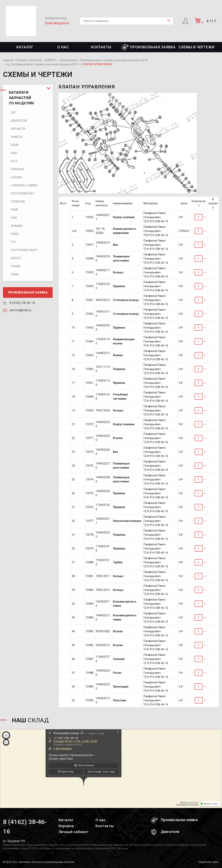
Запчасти (18, 129)
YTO (14, 242)
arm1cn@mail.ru (17, 310)
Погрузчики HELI (22, 193)
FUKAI (14, 210)
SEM (14, 153)
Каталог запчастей (29, 60)
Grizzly (16, 258)
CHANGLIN (17, 169)
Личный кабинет (74, 832)
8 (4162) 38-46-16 (19, 303)
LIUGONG (16, 177)
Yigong (16, 266)
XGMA (15, 274)
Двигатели (19, 121)
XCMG (15, 145)
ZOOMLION (18, 202)
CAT (14, 113)
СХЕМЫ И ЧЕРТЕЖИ (197, 47)
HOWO (15, 234)
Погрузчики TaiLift (24, 250)
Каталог (25, 47)
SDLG (14, 161)
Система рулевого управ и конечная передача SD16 (114, 60)
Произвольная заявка (149, 47)
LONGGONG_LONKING (24, 185)
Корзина (66, 826)
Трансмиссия (68, 60)
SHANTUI (50, 60)
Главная (8, 60)
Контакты (101, 47)
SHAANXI (17, 226)
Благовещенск (57, 23)
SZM (14, 218)
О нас (63, 47)
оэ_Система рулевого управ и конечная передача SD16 (43, 64)
